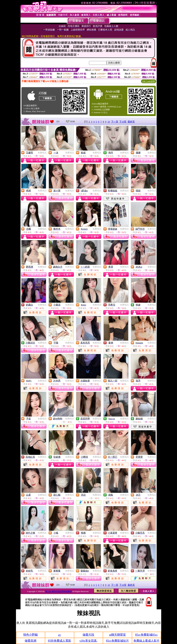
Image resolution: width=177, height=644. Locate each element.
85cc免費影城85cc (146, 635)
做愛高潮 (30, 641)
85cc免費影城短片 (117, 641)
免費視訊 (42, 153)
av (59, 635)
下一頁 (115, 122)
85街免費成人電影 (60, 641)
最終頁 (131, 122)
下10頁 (123, 122)
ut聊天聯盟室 (117, 635)
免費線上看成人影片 (147, 641)
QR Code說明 (149, 81)
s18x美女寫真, (88, 641)
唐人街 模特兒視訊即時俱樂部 (58, 591)
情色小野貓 (30, 635)
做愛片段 (88, 635)
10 (109, 122)
